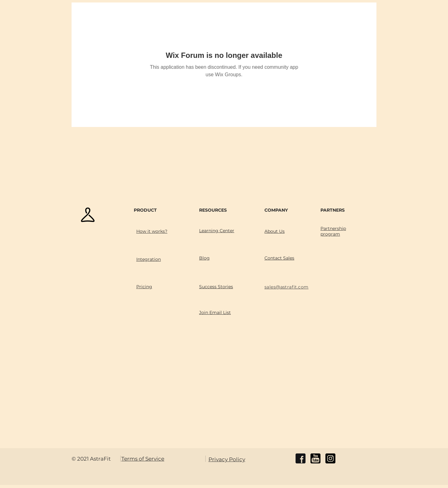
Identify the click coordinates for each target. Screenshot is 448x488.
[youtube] (315, 458)
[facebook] (301, 458)
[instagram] (330, 458)
